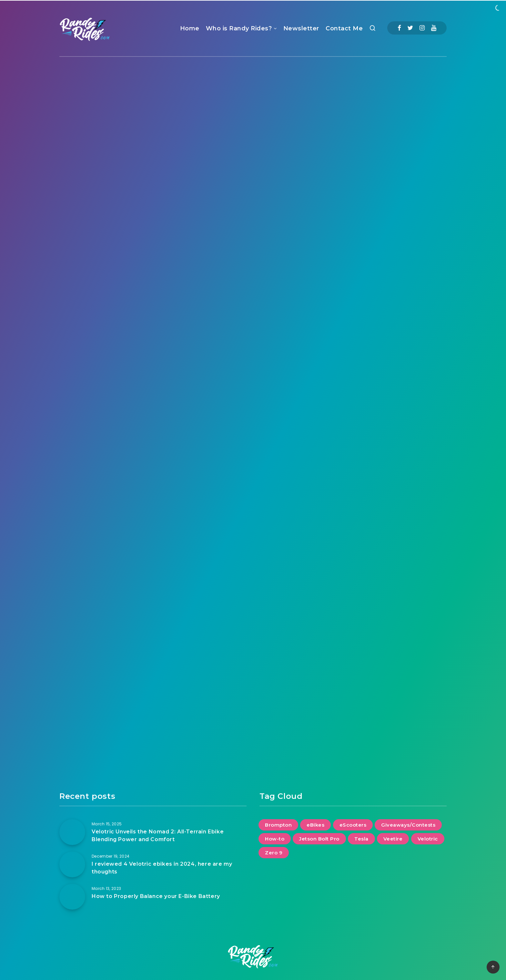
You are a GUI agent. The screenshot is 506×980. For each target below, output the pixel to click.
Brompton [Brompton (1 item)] (278, 825)
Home (190, 28)
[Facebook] (399, 28)
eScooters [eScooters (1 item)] (353, 825)
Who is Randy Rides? (239, 28)
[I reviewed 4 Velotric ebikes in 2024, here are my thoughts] (72, 864)
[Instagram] (422, 28)
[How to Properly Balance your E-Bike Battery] (72, 897)
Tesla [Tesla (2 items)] (361, 839)
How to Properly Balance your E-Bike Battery (156, 896)
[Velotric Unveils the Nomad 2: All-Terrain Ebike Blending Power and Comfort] (72, 832)
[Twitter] (410, 28)
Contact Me (344, 28)
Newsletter (301, 28)
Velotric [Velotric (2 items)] (428, 839)
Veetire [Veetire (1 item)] (393, 839)
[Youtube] (434, 28)
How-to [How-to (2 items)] (275, 839)
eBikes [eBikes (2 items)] (315, 825)
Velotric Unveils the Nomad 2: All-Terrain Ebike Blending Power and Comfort (158, 835)
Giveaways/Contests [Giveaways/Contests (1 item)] (408, 825)
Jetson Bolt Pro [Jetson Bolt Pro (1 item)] (319, 839)
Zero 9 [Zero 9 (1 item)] (274, 853)
